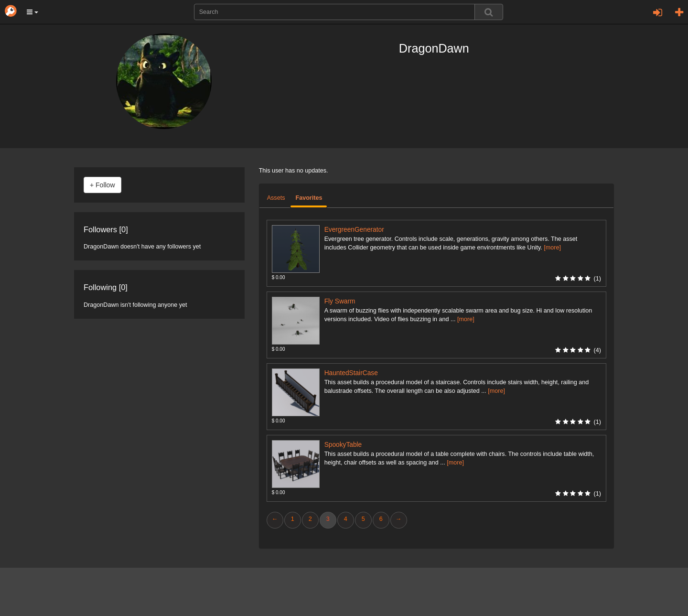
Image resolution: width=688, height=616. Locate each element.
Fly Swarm (340, 301)
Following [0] (106, 287)
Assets (276, 198)
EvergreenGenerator (354, 230)
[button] (32, 12)
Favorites (309, 198)
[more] (552, 248)
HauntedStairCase (351, 373)
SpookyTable (343, 445)
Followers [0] (106, 229)
